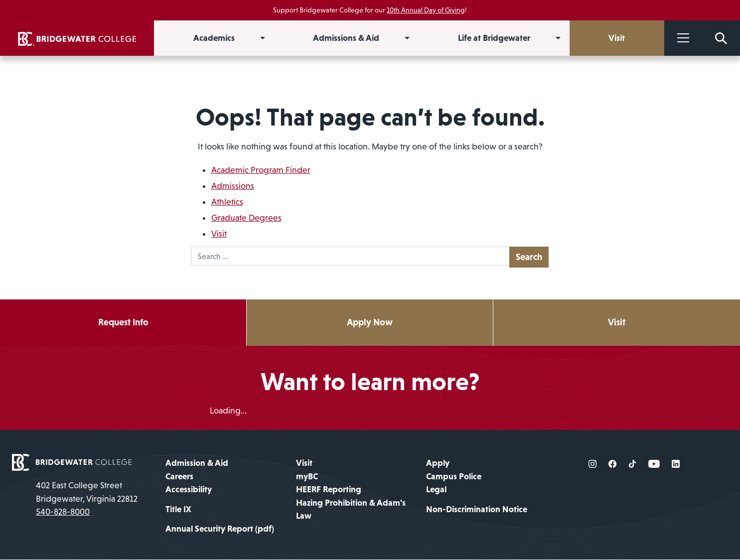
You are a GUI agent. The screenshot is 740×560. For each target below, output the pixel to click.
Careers (179, 476)
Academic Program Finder (261, 170)
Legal (436, 490)
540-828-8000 (63, 512)
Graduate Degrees (246, 218)
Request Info (123, 323)
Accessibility (189, 490)
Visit (219, 234)
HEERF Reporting (329, 490)
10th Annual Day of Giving (426, 10)
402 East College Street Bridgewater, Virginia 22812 (87, 492)
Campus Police (454, 476)
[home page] (72, 462)
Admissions (233, 186)
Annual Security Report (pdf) (220, 529)
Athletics (227, 202)
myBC (307, 476)
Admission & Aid (197, 463)
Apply (438, 463)
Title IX (178, 509)
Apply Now (370, 323)
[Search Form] (721, 38)
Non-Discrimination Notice (477, 509)
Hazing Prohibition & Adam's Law (351, 509)
